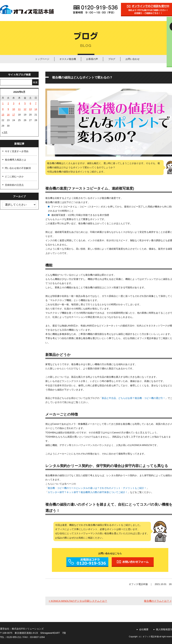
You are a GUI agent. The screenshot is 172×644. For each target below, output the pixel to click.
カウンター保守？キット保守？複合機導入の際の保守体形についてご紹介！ (88, 492)
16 (8, 115)
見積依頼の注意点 (14, 185)
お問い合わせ (133, 59)
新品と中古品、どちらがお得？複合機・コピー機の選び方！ (134, 398)
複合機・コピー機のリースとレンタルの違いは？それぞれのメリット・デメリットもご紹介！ (97, 488)
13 (30, 109)
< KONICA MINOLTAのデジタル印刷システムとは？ (78, 601)
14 (36, 109)
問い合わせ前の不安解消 (18, 168)
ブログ (112, 59)
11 (19, 109)
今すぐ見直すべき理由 (17, 151)
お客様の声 (92, 59)
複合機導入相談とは (15, 160)
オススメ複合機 (68, 59)
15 (3, 115)
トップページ (42, 59)
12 (25, 109)
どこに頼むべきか (14, 177)
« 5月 (5, 132)
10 (14, 109)
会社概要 (144, 629)
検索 (35, 82)
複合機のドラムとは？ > (158, 601)
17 (14, 115)
